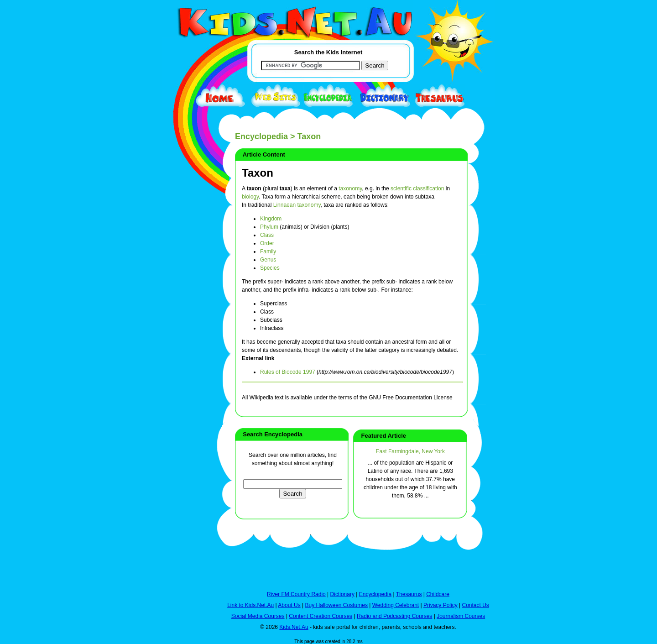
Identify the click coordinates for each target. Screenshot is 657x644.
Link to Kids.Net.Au (250, 605)
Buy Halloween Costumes (336, 605)
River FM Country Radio (296, 594)
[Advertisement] (185, 334)
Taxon (258, 173)
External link (258, 358)
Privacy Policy (441, 605)
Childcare (438, 594)
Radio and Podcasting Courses (394, 616)
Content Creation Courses (321, 616)
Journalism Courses (461, 616)
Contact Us (475, 605)
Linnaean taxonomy (297, 205)
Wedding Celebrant (396, 605)
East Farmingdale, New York (410, 451)
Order (267, 243)
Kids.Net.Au (294, 627)
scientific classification (417, 188)
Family (268, 251)
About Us (289, 605)
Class (267, 235)
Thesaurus (409, 594)
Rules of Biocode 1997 (288, 372)
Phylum (269, 227)
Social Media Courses (258, 616)
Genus (268, 260)
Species (270, 268)
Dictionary (342, 594)
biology (250, 197)
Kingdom (271, 219)
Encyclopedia (261, 136)
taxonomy (350, 188)
